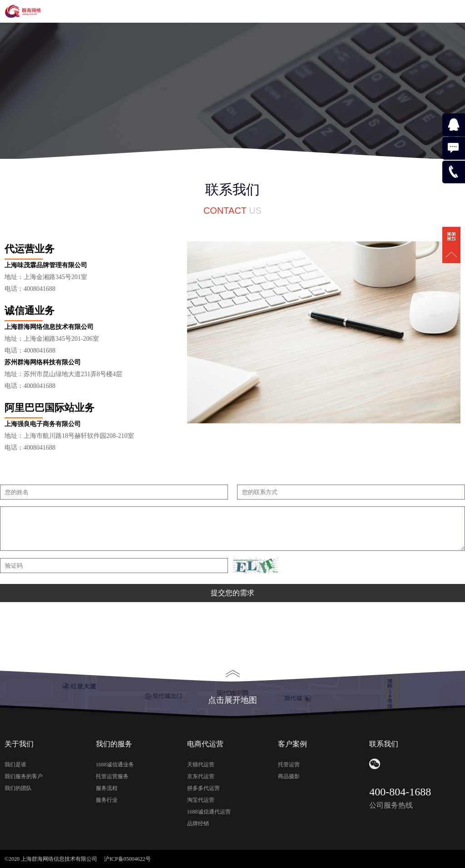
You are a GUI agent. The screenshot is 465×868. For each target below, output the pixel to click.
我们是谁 (15, 765)
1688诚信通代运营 (209, 812)
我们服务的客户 (24, 776)
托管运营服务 (112, 776)
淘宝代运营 (201, 800)
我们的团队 (18, 788)
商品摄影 (289, 776)
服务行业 (107, 800)
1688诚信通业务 (115, 765)
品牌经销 (198, 824)
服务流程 (107, 788)
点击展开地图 (232, 687)
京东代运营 (201, 776)
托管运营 (289, 765)
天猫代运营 (201, 765)
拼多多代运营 (203, 788)
